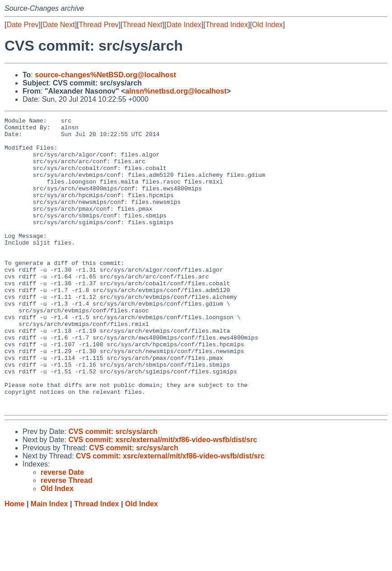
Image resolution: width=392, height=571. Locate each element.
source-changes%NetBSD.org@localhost (105, 75)
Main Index (49, 562)
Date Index (184, 25)
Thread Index (227, 25)
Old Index (267, 25)
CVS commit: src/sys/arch (113, 490)
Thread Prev (99, 25)
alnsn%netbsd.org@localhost (176, 91)
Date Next (58, 25)
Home (14, 562)
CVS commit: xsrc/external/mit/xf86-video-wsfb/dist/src (163, 498)
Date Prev (22, 25)
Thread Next (142, 25)
